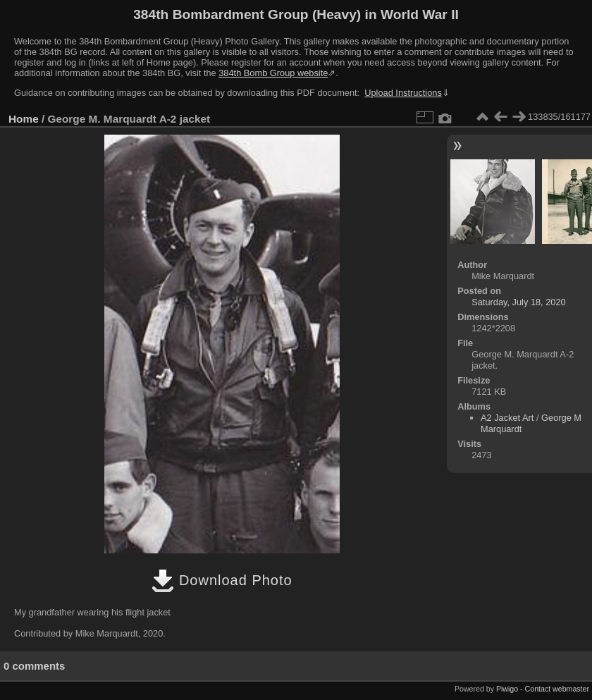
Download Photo (222, 580)
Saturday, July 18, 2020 (519, 302)
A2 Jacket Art (507, 418)
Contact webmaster (557, 689)
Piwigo (507, 689)
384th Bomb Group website (273, 73)
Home (24, 119)
